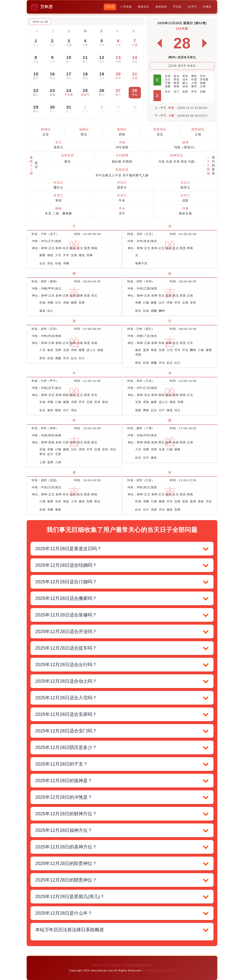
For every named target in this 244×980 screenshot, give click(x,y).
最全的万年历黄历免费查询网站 (132, 965)
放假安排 (161, 7)
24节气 (192, 7)
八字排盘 (126, 7)
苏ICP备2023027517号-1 (158, 970)
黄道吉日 (144, 7)
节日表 (177, 7)
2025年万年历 (102, 965)
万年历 (110, 7)
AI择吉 (207, 7)
